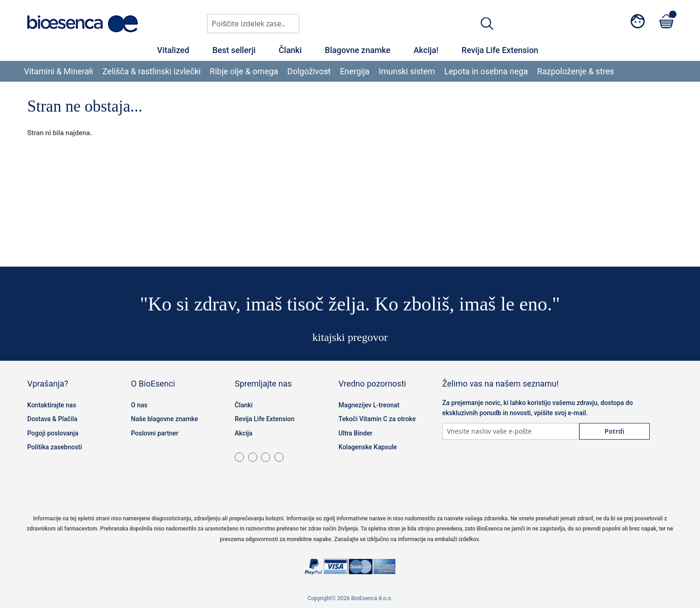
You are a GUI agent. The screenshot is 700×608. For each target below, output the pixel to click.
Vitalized (173, 50)
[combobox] (253, 24)
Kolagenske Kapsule (368, 447)
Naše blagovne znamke (164, 419)
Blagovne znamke (357, 50)
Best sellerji (234, 50)
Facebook (451, 467)
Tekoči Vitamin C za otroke (377, 419)
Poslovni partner (155, 433)
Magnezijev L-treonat (369, 405)
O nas (139, 405)
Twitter (498, 467)
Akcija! (426, 50)
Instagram (475, 467)
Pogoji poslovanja (53, 433)
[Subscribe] (614, 431)
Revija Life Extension (500, 50)
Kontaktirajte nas (52, 405)
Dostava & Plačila (52, 419)
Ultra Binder (356, 433)
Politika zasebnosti (55, 447)
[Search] (487, 23)
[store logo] (83, 24)
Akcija (243, 433)
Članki (290, 50)
